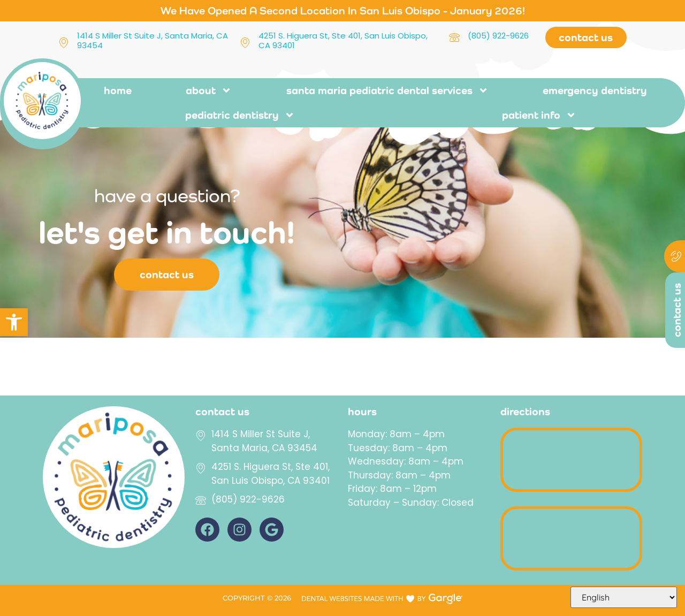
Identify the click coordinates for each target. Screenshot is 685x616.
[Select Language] (624, 597)
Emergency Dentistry (595, 90)
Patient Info (539, 115)
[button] (14, 322)
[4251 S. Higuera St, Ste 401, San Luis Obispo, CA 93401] (245, 43)
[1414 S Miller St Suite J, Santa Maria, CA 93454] (64, 43)
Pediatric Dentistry (240, 115)
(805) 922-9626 (498, 36)
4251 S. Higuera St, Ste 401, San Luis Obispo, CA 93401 (343, 40)
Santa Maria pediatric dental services (387, 90)
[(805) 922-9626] (454, 38)
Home (118, 90)
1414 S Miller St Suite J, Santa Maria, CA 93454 (153, 40)
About (209, 90)
